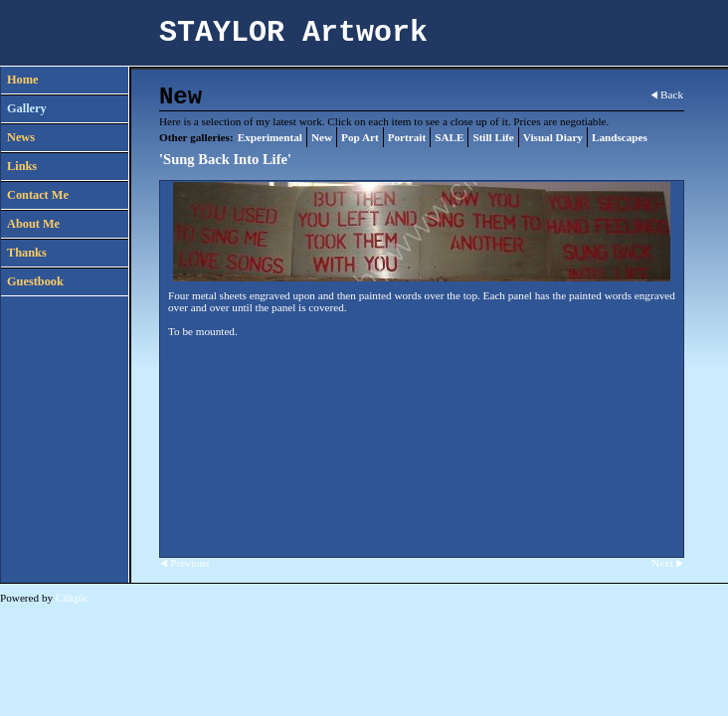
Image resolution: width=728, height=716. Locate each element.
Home (22, 80)
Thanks (27, 253)
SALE (449, 137)
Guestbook (35, 281)
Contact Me (38, 195)
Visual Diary (553, 137)
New (322, 137)
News (21, 137)
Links (22, 166)
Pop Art (360, 137)
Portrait (407, 137)
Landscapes (620, 137)
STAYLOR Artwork (293, 33)
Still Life (493, 137)
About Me (33, 224)
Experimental (270, 137)
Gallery (27, 108)
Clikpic (72, 598)
